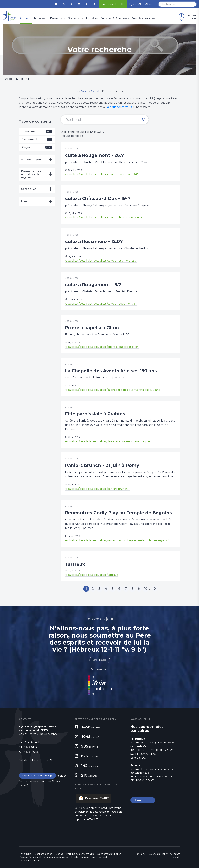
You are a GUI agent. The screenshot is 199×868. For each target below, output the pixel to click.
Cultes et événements (115, 18)
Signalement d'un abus (36, 776)
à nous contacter (118, 107)
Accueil (24, 18)
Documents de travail (30, 857)
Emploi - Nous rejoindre (83, 857)
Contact (103, 857)
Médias (59, 854)
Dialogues (74, 18)
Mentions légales (43, 854)
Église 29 (135, 4)
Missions (40, 18)
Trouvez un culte (187, 17)
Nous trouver (32, 752)
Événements (37, 139)
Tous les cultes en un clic (34, 760)
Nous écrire (30, 747)
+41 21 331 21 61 (32, 742)
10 (146, 589)
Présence (56, 18)
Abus (149, 4)
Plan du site (25, 854)
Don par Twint (143, 800)
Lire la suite (100, 660)
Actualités (92, 18)
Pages (37, 147)
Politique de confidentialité (80, 854)
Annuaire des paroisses (56, 857)
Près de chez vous (143, 18)
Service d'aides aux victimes (35, 781)
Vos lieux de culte (113, 4)
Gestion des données (30, 861)
